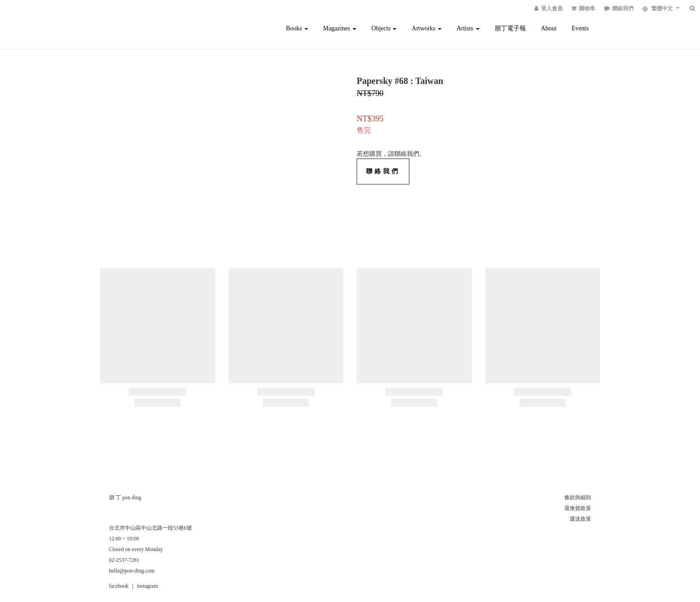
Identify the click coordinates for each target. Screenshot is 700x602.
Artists (468, 28)
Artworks (426, 28)
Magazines (340, 28)
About (549, 28)
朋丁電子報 (510, 28)
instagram (147, 586)
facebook (119, 586)
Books (297, 28)
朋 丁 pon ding (125, 497)
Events (580, 28)
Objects (384, 28)
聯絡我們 (383, 171)
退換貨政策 (578, 508)
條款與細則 (578, 497)
